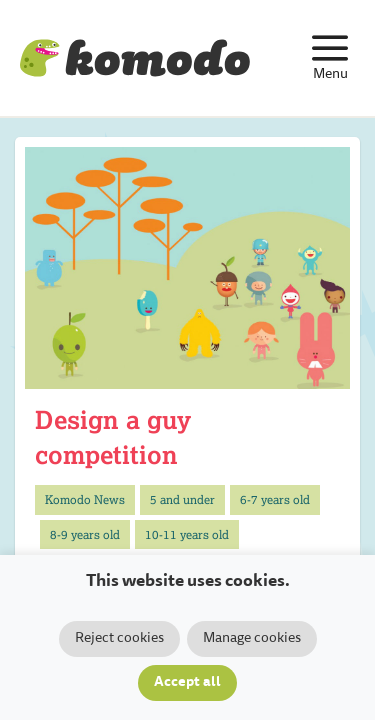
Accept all (187, 683)
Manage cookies (252, 639)
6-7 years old (275, 499)
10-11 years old (187, 534)
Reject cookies (119, 639)
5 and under (182, 499)
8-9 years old (85, 534)
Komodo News (85, 499)
